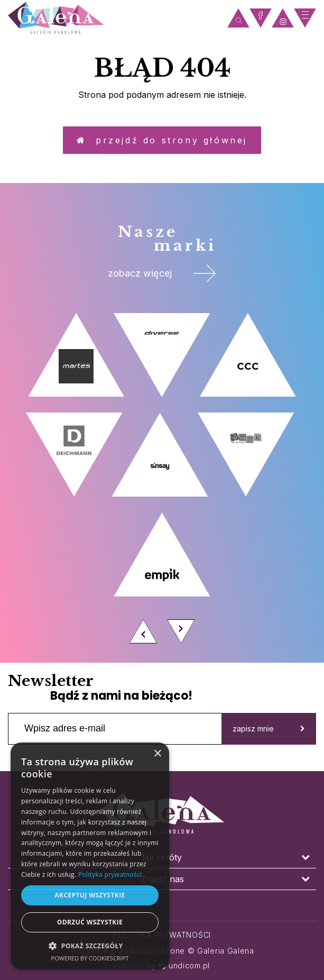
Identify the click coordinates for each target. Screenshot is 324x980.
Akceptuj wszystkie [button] (90, 895)
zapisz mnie (269, 729)
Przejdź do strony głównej (162, 140)
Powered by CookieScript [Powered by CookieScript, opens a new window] (90, 958)
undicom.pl (184, 965)
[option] (162, 481)
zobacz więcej (162, 273)
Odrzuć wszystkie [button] (90, 922)
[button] (90, 945)
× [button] (157, 754)
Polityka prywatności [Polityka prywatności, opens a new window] (110, 874)
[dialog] (90, 856)
